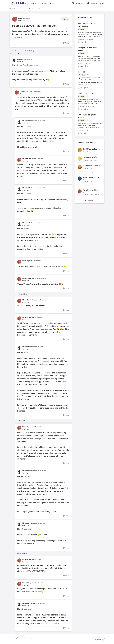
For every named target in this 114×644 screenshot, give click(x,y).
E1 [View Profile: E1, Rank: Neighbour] (78, 130)
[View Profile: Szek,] (80, 150)
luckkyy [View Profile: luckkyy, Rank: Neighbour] (80, 63)
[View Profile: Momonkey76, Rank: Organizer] (19, 301)
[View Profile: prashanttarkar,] (80, 179)
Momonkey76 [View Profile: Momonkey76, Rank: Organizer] (27, 300)
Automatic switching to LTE (92, 166)
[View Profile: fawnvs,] (80, 159)
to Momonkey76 (40, 278)
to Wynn (40, 223)
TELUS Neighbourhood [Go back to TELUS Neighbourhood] (16, 9)
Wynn (26, 229)
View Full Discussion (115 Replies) (22, 51)
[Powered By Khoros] (100, 639)
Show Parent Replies (16, 54)
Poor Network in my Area (92, 177)
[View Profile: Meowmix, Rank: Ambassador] (14, 60)
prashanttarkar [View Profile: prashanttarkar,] (90, 185)
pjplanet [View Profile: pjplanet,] (96, 194)
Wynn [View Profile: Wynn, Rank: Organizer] (24, 261)
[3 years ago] (90, 106)
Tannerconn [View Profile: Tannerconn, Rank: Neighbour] (81, 106)
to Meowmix (37, 91)
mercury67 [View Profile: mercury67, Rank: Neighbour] (81, 39)
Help (36, 638)
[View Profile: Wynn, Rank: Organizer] (19, 262)
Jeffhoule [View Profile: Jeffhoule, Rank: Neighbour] (81, 85)
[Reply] (66, 43)
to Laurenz (41, 121)
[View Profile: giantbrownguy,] (80, 167)
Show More (17, 37)
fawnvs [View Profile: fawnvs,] (96, 160)
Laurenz (27, 126)
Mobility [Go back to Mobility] (32, 9)
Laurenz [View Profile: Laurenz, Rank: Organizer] (21, 18)
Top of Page (28, 638)
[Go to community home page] (18, 3)
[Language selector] (78, 3)
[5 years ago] (89, 39)
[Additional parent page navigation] (26, 9)
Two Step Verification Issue (92, 190)
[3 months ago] (88, 152)
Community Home (15, 638)
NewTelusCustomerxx (28, 65)
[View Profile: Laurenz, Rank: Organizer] (15, 19)
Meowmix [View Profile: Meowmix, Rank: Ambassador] (20, 59)
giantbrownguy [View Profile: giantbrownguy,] (90, 172)
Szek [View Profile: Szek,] (95, 152)
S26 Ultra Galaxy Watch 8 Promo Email (93, 149)
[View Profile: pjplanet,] (80, 191)
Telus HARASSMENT (92, 157)
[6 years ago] (87, 63)
